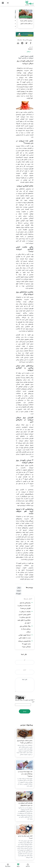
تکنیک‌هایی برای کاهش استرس (23, 635)
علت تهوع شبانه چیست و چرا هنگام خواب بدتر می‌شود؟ (19, 536)
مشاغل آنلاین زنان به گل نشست (24, 787)
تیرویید (13, 373)
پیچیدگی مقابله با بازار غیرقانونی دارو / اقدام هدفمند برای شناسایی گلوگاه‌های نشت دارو (18, 794)
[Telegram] (15, 47)
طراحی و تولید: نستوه (18, 860)
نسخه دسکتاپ (18, 850)
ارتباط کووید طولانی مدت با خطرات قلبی (18, 402)
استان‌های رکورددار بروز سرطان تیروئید (19, 61)
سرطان (29, 53)
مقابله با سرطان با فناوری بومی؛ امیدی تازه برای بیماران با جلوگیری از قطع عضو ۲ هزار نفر (18, 393)
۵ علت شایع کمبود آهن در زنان (24, 801)
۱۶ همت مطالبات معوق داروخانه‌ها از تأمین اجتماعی (9, 24)
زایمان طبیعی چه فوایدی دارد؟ (25, 768)
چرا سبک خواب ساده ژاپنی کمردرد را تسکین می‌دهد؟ (17, 706)
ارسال (17, 467)
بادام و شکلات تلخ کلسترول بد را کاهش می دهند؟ (18, 504)
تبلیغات (15, 823)
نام (17, 421)
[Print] (11, 47)
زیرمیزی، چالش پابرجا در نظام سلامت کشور (26, 22)
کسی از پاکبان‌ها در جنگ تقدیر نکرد (23, 774)
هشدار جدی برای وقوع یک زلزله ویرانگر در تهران (19, 780)
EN (8, 3)
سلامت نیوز (26, 3)
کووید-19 (7, 373)
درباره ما (30, 823)
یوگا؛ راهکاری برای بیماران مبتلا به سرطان (18, 399)
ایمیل (17, 431)
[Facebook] (24, 47)
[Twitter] (19, 47)
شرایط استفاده (7, 823)
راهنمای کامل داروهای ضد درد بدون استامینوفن (19, 568)
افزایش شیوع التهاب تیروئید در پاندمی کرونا (19, 58)
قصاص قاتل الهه (27, 740)
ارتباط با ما (23, 823)
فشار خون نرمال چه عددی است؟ (23, 600)
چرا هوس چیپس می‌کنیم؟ (24, 671)
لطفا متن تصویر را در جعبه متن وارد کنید (23, 458)
